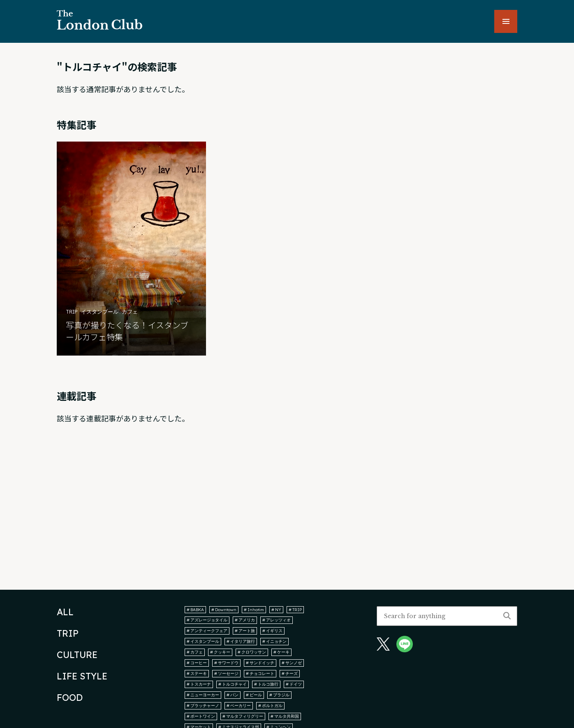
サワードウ (226, 663)
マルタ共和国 (285, 716)
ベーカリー (239, 706)
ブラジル (279, 695)
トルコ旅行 (266, 684)
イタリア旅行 (241, 641)
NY (276, 610)
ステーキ (197, 673)
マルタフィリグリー (243, 716)
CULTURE (77, 655)
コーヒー (197, 663)
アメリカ (245, 620)
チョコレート (260, 673)
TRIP (68, 633)
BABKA (195, 610)
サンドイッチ (260, 663)
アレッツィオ (277, 620)
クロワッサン (252, 652)
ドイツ (294, 684)
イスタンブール (203, 641)
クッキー (220, 652)
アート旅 (245, 631)
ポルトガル (270, 706)
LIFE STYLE (82, 676)
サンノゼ (292, 663)
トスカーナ (199, 684)
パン (233, 695)
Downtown (224, 610)
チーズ (290, 673)
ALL (65, 612)
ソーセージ (226, 673)
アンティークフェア (207, 631)
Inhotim (254, 610)
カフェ (195, 652)
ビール (254, 695)
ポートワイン (201, 716)
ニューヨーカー (203, 695)
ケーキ (281, 652)
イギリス (272, 631)
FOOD (70, 698)
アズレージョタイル (207, 620)
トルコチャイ (233, 684)
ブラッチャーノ (203, 706)
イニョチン (274, 641)
